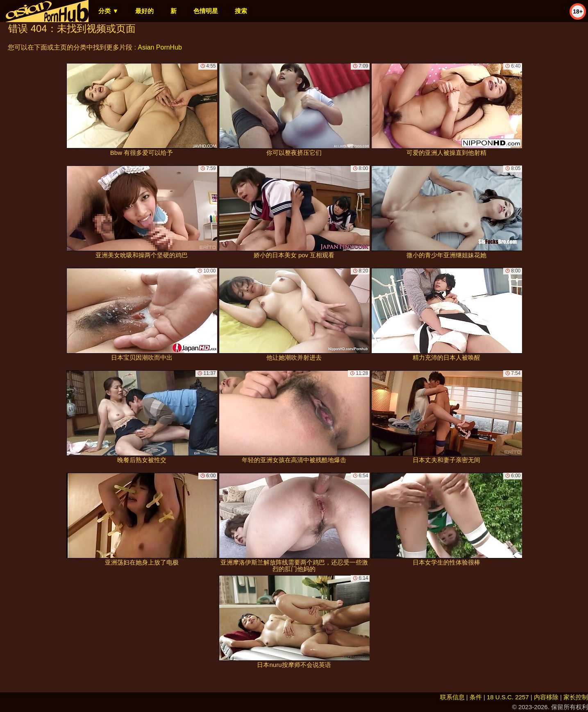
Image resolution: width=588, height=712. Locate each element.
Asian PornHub (160, 47)
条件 (476, 697)
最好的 (144, 11)
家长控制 (576, 697)
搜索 (241, 11)
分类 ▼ (108, 11)
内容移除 (546, 697)
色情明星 (206, 11)
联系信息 (452, 697)
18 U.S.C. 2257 (508, 697)
